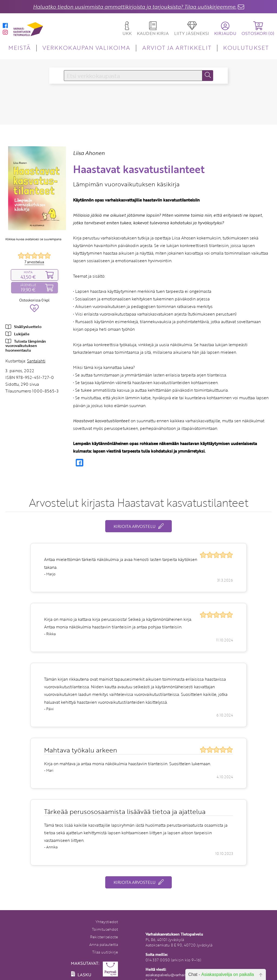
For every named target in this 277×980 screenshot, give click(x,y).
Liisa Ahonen (89, 153)
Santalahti (36, 361)
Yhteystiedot (107, 922)
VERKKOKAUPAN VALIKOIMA (86, 48)
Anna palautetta (104, 944)
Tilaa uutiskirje (105, 952)
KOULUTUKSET (246, 48)
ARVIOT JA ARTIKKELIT (177, 48)
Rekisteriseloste (104, 937)
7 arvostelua (34, 262)
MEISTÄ (19, 48)
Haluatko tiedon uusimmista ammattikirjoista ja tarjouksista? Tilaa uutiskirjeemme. (135, 7)
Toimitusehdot (105, 929)
